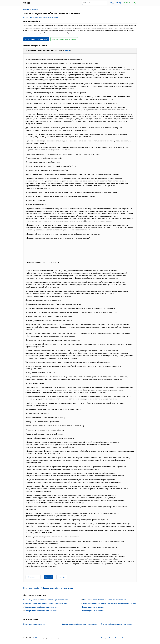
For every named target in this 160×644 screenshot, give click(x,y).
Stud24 (35, 638)
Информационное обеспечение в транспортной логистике (46, 600)
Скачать (67, 50)
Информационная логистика (92, 607)
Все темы (26, 10)
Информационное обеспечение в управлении (80, 624)
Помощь (118, 3)
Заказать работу (130, 3)
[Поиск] (95, 3)
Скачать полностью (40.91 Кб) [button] (36, 39)
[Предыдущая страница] (31, 577)
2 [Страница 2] (42, 577)
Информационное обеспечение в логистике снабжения (105, 600)
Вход (112, 3)
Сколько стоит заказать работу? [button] (64, 39)
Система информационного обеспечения (117, 624)
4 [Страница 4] (55, 577)
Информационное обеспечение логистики (41, 607)
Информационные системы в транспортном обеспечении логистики (110, 603)
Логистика (35, 10)
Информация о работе (48, 588)
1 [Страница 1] (39, 577)
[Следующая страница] (62, 577)
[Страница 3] (48, 577)
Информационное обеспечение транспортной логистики (45, 603)
